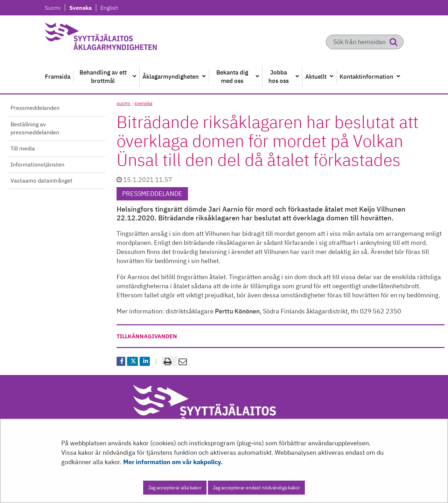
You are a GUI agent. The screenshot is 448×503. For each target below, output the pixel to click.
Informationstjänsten (37, 164)
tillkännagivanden (147, 336)
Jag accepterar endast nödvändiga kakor (256, 488)
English (109, 8)
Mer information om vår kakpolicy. (173, 462)
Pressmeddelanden (35, 108)
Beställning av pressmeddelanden (35, 128)
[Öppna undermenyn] (134, 77)
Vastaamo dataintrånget (41, 180)
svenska (143, 103)
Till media (23, 148)
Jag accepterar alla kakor (175, 488)
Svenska (82, 8)
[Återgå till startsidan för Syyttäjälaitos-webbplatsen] (118, 38)
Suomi (55, 8)
